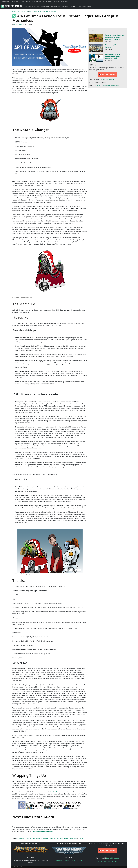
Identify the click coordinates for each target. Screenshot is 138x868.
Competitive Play (43, 11)
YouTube (79, 860)
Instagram (67, 860)
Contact (45, 1)
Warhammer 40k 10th (32, 6)
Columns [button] (65, 6)
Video (79, 6)
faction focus (73, 838)
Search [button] (90, 6)
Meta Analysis (33, 11)
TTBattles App (14, 1)
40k (17, 838)
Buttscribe (39, 1)
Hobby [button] (73, 6)
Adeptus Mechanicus (42, 838)
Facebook (59, 860)
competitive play (54, 838)
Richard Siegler (18, 24)
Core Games (53, 11)
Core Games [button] (45, 6)
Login (84, 6)
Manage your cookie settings (107, 862)
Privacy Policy (65, 1)
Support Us (57, 1)
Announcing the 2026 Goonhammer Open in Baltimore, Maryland (113, 57)
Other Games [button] (55, 6)
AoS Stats (28, 1)
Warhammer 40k (23, 11)
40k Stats (22, 1)
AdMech (22, 838)
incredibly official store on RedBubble (107, 85)
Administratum (6, 1)
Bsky (73, 860)
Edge (33, 1)
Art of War (81, 838)
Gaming (15, 11)
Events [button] (50, 1)
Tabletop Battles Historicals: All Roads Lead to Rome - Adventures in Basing (115, 37)
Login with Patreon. (107, 79)
